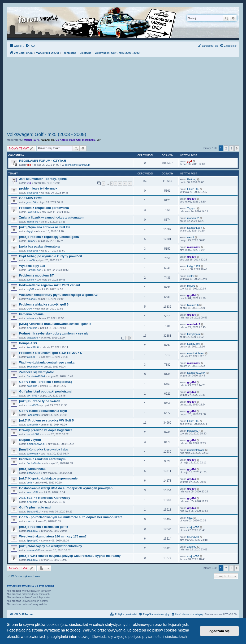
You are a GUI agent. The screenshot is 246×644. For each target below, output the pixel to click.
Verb (29, 483)
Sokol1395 (33, 212)
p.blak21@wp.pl (36, 444)
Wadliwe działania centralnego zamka (47, 362)
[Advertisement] (123, 95)
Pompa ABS (28, 343)
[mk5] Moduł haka (32, 469)
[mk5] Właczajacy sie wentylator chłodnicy (51, 546)
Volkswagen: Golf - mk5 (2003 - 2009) (47, 134)
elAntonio (32, 328)
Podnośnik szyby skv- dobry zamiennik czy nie (54, 333)
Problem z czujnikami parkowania (44, 208)
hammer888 (33, 550)
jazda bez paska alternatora (39, 246)
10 (120, 184)
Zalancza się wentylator (37, 372)
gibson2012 (33, 473)
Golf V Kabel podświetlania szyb (43, 411)
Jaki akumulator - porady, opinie (43, 179)
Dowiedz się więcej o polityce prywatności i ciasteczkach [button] (139, 637)
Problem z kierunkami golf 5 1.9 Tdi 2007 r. (50, 353)
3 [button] (231, 148)
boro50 (30, 260)
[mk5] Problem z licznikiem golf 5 (44, 527)
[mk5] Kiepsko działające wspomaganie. (49, 478)
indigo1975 (194, 266)
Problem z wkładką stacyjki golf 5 (44, 304)
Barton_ (192, 179)
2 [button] (226, 148)
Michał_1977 (32, 140)
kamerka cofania (31, 314)
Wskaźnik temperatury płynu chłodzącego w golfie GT (59, 295)
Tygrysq (192, 208)
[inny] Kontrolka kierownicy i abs (44, 449)
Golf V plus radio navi (35, 507)
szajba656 (32, 531)
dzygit (30, 231)
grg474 (191, 199)
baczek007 (33, 434)
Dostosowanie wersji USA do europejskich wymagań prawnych (66, 488)
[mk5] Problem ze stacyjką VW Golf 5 (46, 420)
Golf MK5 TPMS (31, 198)
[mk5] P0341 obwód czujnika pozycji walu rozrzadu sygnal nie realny (70, 556)
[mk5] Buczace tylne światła (40, 401)
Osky (29, 309)
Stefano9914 (34, 512)
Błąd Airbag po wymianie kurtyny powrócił (51, 256)
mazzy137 (32, 492)
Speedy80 (32, 541)
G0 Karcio (62, 140)
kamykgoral (194, 334)
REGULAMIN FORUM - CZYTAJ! (43, 161)
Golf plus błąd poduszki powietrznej (46, 391)
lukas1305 (32, 193)
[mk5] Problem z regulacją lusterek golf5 (49, 237)
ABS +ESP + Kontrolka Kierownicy (45, 498)
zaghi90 (192, 547)
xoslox (30, 280)
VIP (99, 140)
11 (125, 184)
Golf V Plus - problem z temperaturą (46, 382)
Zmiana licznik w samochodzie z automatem (52, 217)
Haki (72, 140)
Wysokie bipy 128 (32, 266)
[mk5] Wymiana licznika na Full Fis (45, 227)
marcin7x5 (89, 140)
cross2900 (32, 405)
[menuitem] (30, 46)
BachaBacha (34, 463)
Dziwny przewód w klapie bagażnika (46, 430)
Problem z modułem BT (37, 275)
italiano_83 (47, 140)
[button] (237, 148)
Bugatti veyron (30, 440)
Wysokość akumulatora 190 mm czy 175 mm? (53, 536)
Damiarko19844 (36, 376)
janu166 (31, 202)
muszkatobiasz (196, 353)
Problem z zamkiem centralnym (42, 459)
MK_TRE (32, 396)
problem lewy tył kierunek (38, 188)
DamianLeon (194, 228)
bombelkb (32, 425)
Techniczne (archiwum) (78, 165)
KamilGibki (33, 347)
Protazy (31, 241)
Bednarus (32, 367)
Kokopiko (32, 386)
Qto (79, 140)
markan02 (32, 222)
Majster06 (193, 305)
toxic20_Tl (32, 357)
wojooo (31, 299)
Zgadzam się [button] (220, 631)
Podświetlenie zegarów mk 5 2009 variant (50, 285)
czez (29, 521)
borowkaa (32, 454)
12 (130, 184)
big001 (30, 289)
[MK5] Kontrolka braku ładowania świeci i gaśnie (55, 324)
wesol (190, 237)
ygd (29, 165)
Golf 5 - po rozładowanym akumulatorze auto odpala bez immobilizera (71, 517)
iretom (30, 318)
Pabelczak (32, 415)
